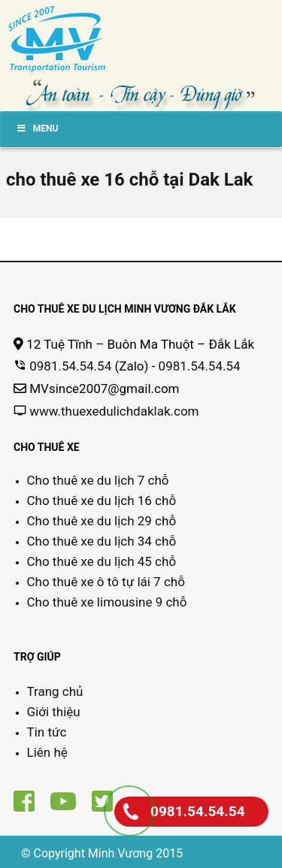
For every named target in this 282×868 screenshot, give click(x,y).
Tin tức (47, 732)
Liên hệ (47, 752)
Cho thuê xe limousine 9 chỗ (107, 602)
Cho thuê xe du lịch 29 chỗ (102, 521)
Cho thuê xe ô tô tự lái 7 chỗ (106, 582)
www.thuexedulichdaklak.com (114, 411)
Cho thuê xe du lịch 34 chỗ (102, 541)
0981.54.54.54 (70, 366)
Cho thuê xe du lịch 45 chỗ (102, 561)
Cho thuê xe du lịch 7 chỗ (98, 480)
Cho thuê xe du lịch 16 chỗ (102, 501)
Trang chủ (55, 691)
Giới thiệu (54, 712)
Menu (37, 129)
